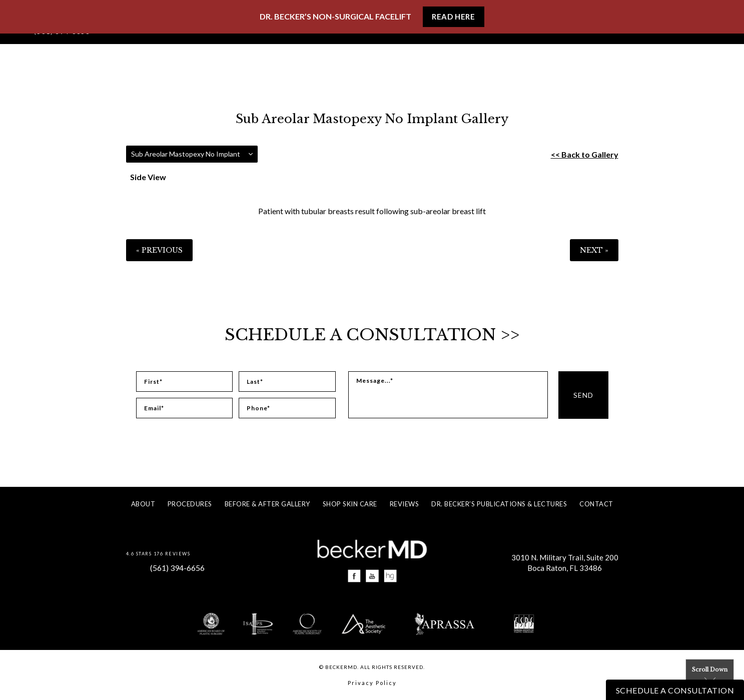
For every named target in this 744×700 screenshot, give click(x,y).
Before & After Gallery (267, 504)
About (143, 504)
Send (583, 395)
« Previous (159, 250)
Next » (594, 250)
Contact (596, 504)
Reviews (405, 504)
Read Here (453, 17)
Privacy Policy (372, 683)
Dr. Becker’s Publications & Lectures (499, 504)
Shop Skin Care (350, 504)
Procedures (190, 504)
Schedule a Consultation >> (372, 335)
